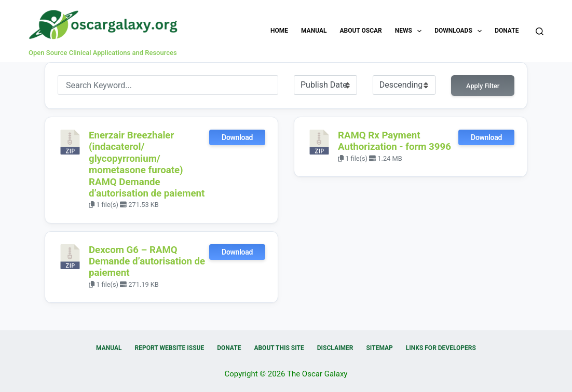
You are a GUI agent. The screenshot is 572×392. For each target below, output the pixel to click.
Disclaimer (335, 348)
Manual (314, 31)
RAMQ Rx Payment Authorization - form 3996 (394, 141)
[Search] (540, 31)
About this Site (279, 348)
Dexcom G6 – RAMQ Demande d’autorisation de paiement (147, 262)
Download (237, 137)
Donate (507, 31)
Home (279, 31)
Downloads (460, 31)
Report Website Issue (170, 348)
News (411, 31)
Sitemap (379, 348)
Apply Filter (483, 86)
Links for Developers (441, 348)
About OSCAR (360, 31)
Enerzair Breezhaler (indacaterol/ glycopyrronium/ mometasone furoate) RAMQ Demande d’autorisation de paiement (147, 164)
